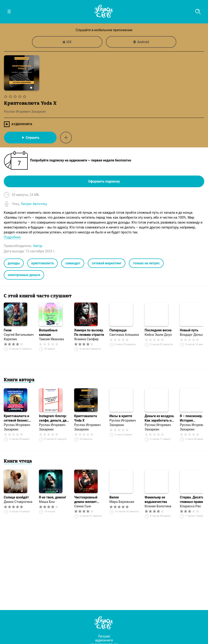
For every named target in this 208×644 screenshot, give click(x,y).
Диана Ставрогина (18, 502)
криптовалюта (42, 263)
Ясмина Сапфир (86, 339)
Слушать (30, 138)
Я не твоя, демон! (52, 497)
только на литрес (146, 263)
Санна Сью (83, 506)
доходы (14, 263)
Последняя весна (158, 330)
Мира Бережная (122, 502)
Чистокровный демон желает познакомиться (86, 500)
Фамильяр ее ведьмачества (156, 500)
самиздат (73, 263)
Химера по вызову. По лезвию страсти (89, 332)
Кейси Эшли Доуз (158, 335)
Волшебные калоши (48, 332)
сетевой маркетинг (107, 263)
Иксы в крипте (121, 416)
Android (141, 42)
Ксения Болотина (158, 506)
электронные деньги (24, 275)
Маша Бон (47, 502)
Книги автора (19, 380)
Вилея (114, 497)
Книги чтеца (18, 461)
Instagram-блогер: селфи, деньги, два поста (54, 418)
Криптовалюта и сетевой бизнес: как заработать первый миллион (17, 418)
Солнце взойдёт (16, 497)
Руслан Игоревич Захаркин (17, 427)
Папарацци (118, 330)
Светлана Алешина (124, 335)
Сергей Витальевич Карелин (19, 337)
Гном (8, 330)
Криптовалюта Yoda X (86, 418)
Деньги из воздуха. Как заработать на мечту (160, 418)
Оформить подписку (104, 181)
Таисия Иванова (52, 339)
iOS (67, 42)
